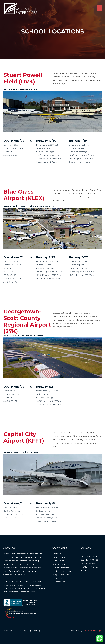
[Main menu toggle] (100, 9)
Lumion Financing (61, 568)
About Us (57, 554)
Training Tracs (59, 557)
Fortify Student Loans (62, 571)
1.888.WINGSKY (88, 563)
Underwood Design (92, 631)
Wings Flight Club (61, 575)
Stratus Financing (61, 564)
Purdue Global (59, 561)
